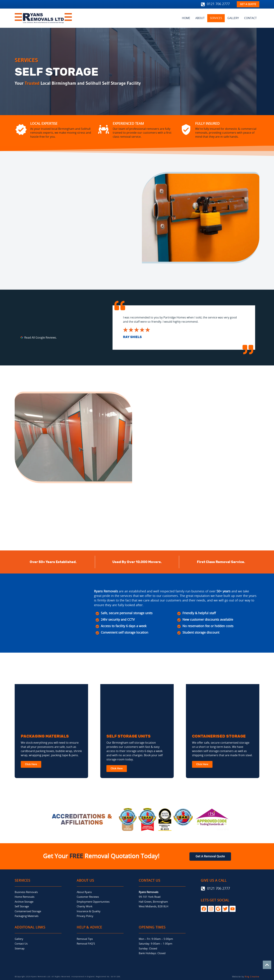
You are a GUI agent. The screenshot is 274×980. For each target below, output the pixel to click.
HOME (186, 18)
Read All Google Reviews (40, 338)
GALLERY (233, 18)
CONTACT (250, 18)
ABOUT (200, 18)
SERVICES (216, 18)
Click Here (31, 764)
